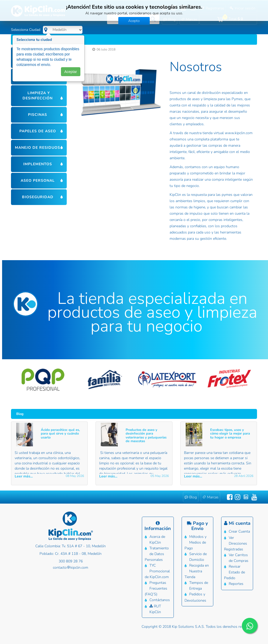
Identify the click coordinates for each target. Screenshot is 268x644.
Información (158, 526)
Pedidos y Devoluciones (195, 597)
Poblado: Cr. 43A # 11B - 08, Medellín (71, 554)
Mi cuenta (237, 523)
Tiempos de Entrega (199, 586)
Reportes (236, 584)
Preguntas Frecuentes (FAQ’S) (156, 588)
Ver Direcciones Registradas (236, 543)
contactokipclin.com (71, 568)
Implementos (38, 164)
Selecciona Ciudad (26, 30)
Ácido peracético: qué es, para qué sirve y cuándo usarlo (60, 434)
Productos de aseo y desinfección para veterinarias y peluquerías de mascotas (146, 435)
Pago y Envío (197, 526)
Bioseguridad (38, 197)
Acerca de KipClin (157, 540)
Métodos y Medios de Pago (196, 542)
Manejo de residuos (38, 148)
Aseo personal (38, 181)
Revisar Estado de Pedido (234, 572)
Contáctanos (160, 600)
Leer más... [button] (24, 476)
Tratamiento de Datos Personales (157, 554)
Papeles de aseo (38, 131)
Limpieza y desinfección (38, 96)
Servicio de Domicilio (198, 557)
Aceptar (71, 73)
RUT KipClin (155, 609)
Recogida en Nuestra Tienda (197, 571)
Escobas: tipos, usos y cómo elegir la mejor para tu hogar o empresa (230, 434)
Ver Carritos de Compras (239, 558)
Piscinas (38, 115)
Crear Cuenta (239, 531)
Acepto (134, 21)
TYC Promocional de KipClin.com (157, 571)
